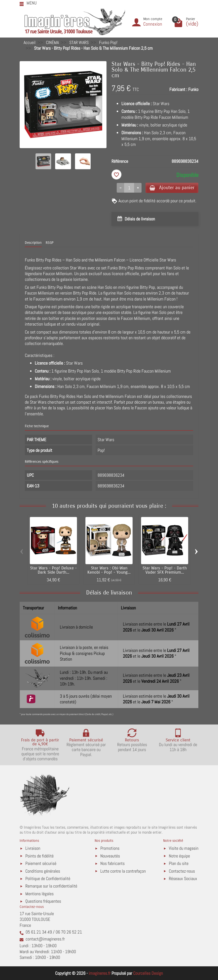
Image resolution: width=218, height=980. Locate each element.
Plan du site (179, 863)
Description (33, 243)
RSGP (50, 243)
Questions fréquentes (43, 901)
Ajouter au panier (172, 188)
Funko (193, 89)
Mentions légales (39, 894)
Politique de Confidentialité (48, 878)
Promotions (110, 848)
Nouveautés (110, 856)
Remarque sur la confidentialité (51, 886)
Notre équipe (179, 856)
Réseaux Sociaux (183, 878)
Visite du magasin (184, 848)
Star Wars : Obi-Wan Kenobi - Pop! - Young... (109, 570)
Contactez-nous (182, 871)
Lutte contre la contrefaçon (123, 871)
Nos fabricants (112, 863)
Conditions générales (43, 871)
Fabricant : (178, 89)
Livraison (33, 848)
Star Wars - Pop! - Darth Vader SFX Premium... (165, 570)
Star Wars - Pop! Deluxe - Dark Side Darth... (53, 570)
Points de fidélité (39, 856)
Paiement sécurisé (41, 863)
